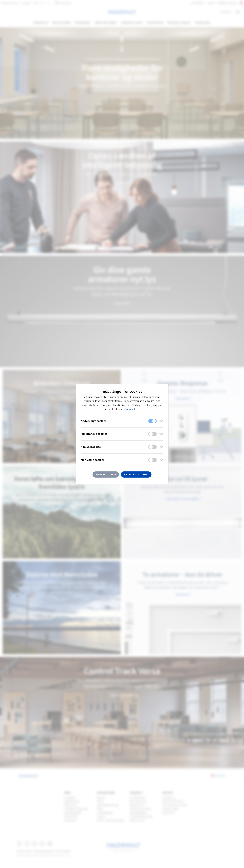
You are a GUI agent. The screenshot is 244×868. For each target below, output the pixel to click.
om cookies (132, 409)
